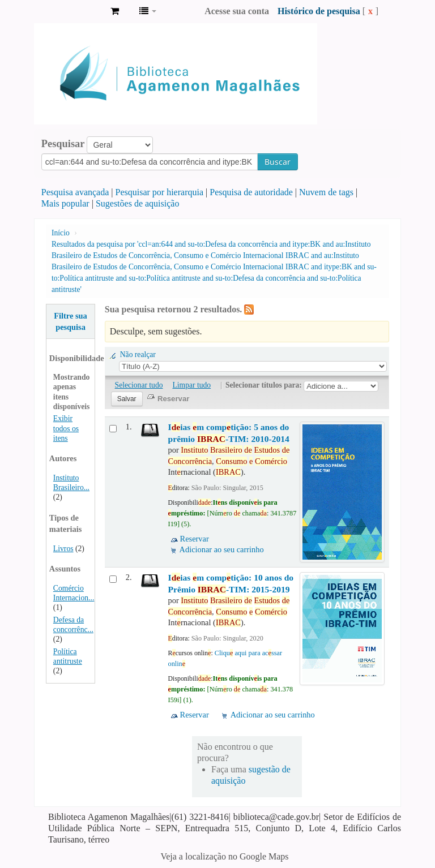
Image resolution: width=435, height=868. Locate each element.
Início (61, 233)
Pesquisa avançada (75, 192)
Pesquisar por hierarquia (160, 192)
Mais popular (65, 203)
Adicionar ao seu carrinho (222, 549)
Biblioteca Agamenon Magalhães (74, 11)
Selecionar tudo (139, 385)
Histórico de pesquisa (319, 11)
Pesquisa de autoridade (251, 192)
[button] (115, 11)
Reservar (195, 539)
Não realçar (138, 354)
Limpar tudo (192, 385)
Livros (63, 549)
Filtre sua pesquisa (71, 321)
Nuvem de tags (326, 192)
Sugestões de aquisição (138, 203)
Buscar (278, 162)
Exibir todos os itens (66, 428)
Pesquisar (63, 144)
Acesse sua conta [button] (237, 11)
